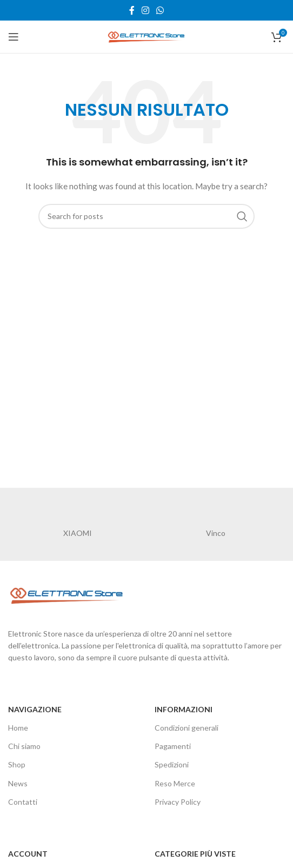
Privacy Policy (178, 802)
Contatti (23, 802)
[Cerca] (146, 216)
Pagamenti (173, 746)
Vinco (216, 533)
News (18, 783)
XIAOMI (78, 533)
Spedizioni (172, 764)
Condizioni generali (187, 728)
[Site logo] (146, 36)
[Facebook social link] (132, 10)
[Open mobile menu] (14, 37)
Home (18, 728)
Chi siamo (24, 746)
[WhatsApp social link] (160, 10)
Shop (17, 764)
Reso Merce (175, 783)
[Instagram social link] (145, 10)
